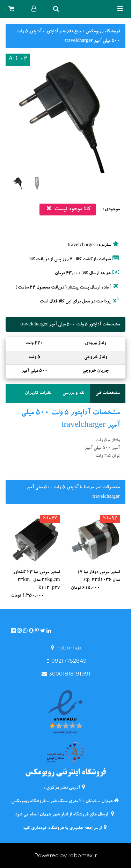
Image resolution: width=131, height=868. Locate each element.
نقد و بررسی (73, 393)
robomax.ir (82, 855)
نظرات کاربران (38, 393)
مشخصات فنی (108, 393)
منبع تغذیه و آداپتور (63, 32)
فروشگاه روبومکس (102, 32)
